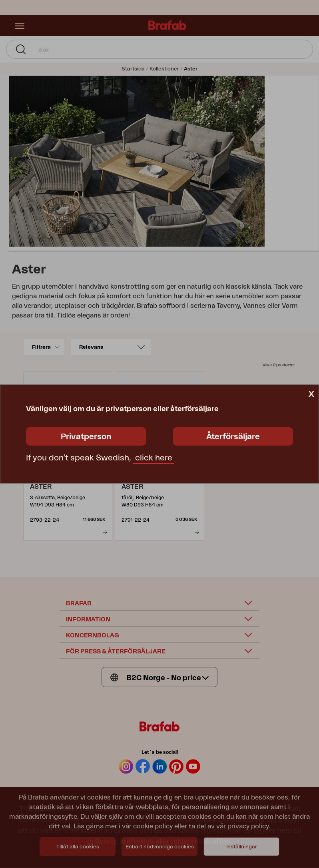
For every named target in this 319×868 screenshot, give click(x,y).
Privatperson (86, 437)
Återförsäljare (233, 437)
